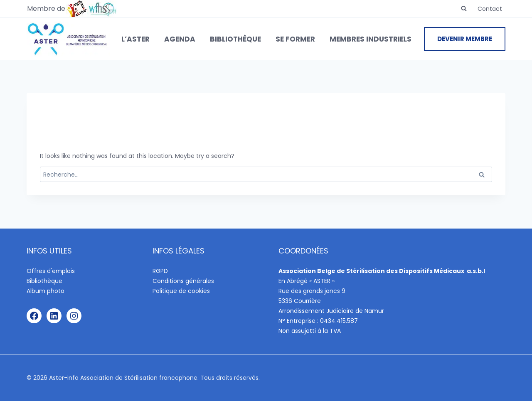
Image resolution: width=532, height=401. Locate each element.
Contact (490, 9)
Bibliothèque (235, 39)
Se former (295, 39)
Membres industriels (371, 39)
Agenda (180, 39)
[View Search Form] (464, 9)
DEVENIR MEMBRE (465, 39)
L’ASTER (135, 39)
